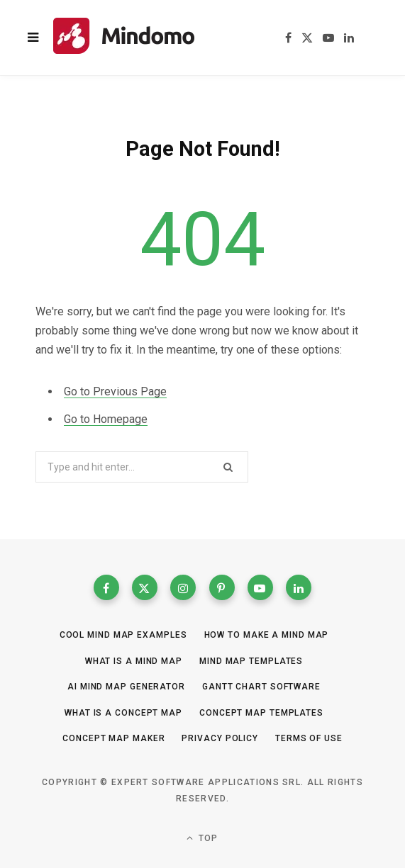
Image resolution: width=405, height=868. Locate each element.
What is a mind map (134, 661)
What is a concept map (123, 713)
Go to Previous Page (115, 391)
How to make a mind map (267, 635)
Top (202, 838)
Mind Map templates (251, 661)
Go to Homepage (106, 419)
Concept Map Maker (113, 738)
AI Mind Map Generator (126, 687)
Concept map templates (261, 713)
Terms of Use (309, 738)
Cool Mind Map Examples (123, 635)
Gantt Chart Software (261, 687)
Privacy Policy (220, 738)
